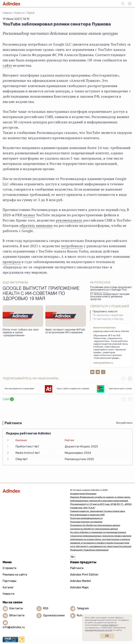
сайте (7, 65)
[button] (130, 379)
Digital (31, 13)
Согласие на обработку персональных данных (94, 529)
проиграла (12, 262)
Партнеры (9, 581)
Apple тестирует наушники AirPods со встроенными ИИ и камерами (65, 331)
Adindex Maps (79, 587)
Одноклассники (54, 615)
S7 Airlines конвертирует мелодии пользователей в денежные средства (110, 297)
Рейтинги (77, 568)
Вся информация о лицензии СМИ (87, 515)
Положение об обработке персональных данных (95, 525)
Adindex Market (81, 581)
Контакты (16, 608)
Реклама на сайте (15, 575)
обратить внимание (36, 225)
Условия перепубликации (83, 494)
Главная (7, 13)
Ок (107, 636)
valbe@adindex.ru (103, 363)
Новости (20, 13)
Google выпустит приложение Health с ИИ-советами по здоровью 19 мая (41, 294)
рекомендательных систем (99, 630)
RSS (46, 608)
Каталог (8, 587)
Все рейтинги (124, 423)
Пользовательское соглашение (86, 522)
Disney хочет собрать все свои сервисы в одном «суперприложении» (21, 333)
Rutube (82, 615)
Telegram (83, 608)
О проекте (9, 568)
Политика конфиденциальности (86, 518)
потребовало (72, 246)
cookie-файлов (109, 625)
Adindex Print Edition (84, 575)
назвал (29, 215)
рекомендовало (69, 220)
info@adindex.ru (14, 627)
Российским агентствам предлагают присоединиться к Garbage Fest (111, 289)
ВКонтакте (17, 615)
